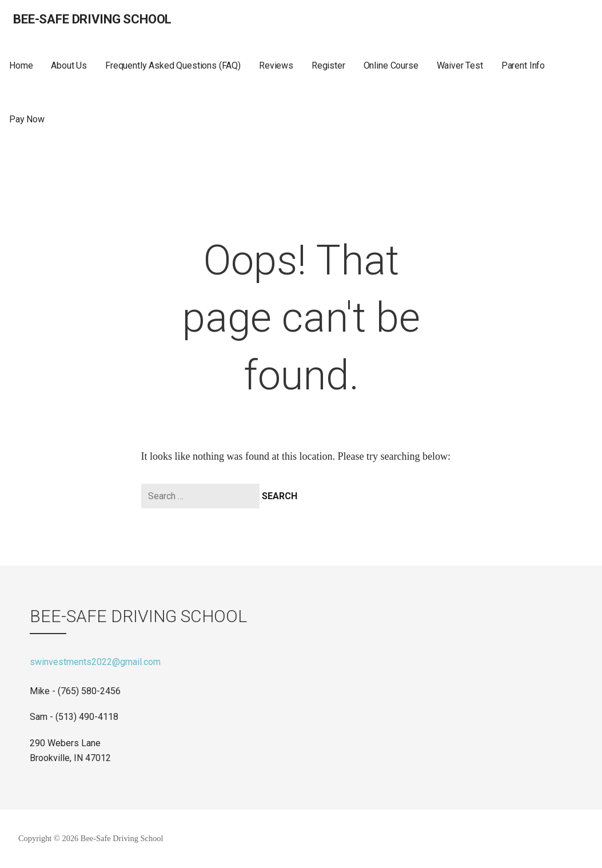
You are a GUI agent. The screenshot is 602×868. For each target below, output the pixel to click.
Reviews (276, 65)
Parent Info (523, 65)
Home (21, 65)
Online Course (391, 65)
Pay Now (27, 119)
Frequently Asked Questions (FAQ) (173, 65)
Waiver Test (460, 65)
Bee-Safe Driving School (92, 19)
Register (328, 65)
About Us (69, 65)
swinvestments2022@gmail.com (95, 662)
